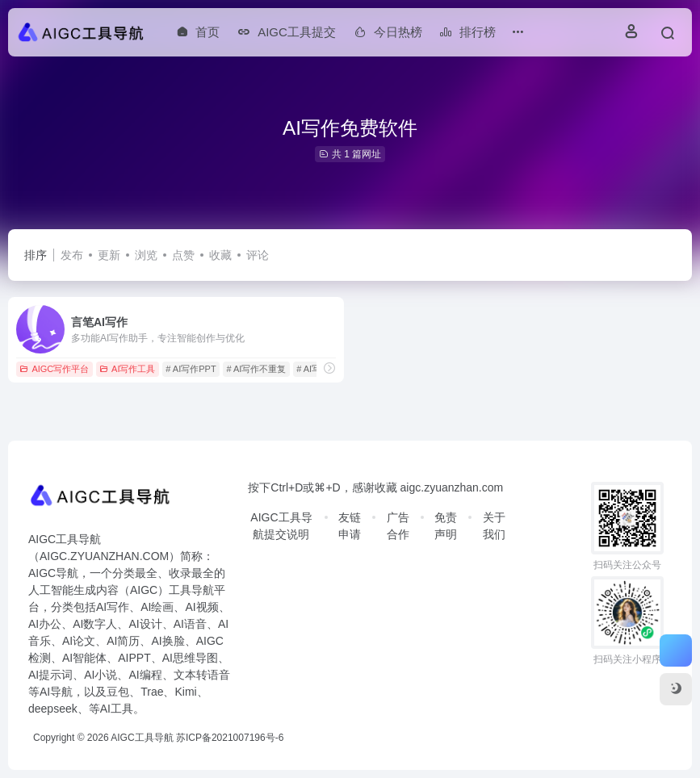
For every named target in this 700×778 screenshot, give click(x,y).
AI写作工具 (127, 369)
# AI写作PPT (191, 369)
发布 (72, 255)
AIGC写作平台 (54, 369)
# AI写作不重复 (256, 369)
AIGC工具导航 (142, 738)
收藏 (220, 255)
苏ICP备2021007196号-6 (230, 738)
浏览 (146, 255)
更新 (109, 255)
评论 (258, 255)
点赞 (183, 255)
